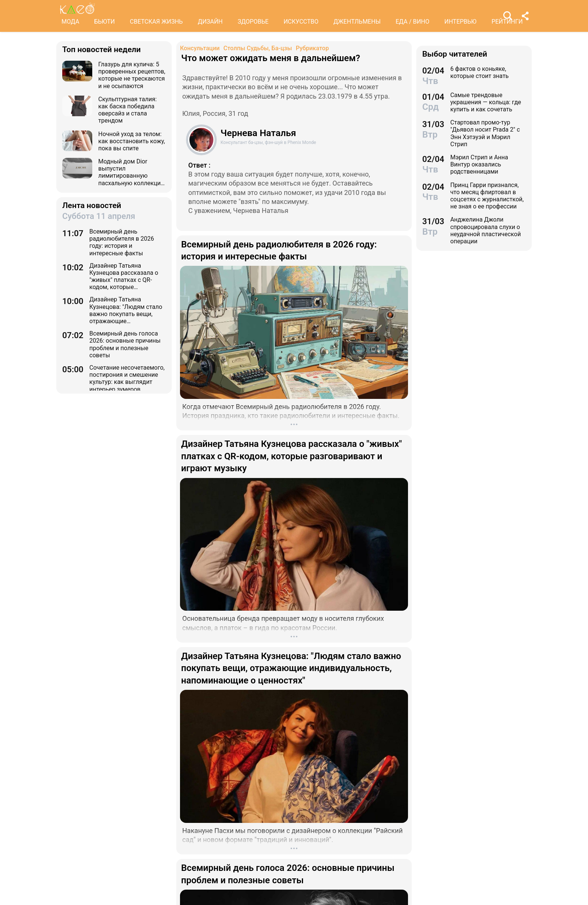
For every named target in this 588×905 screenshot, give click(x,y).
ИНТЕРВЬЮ (460, 22)
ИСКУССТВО (301, 22)
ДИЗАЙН (210, 22)
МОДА (70, 22)
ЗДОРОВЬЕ (253, 22)
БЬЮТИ (104, 22)
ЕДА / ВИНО (412, 22)
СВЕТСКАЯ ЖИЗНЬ (156, 22)
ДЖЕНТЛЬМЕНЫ (357, 22)
